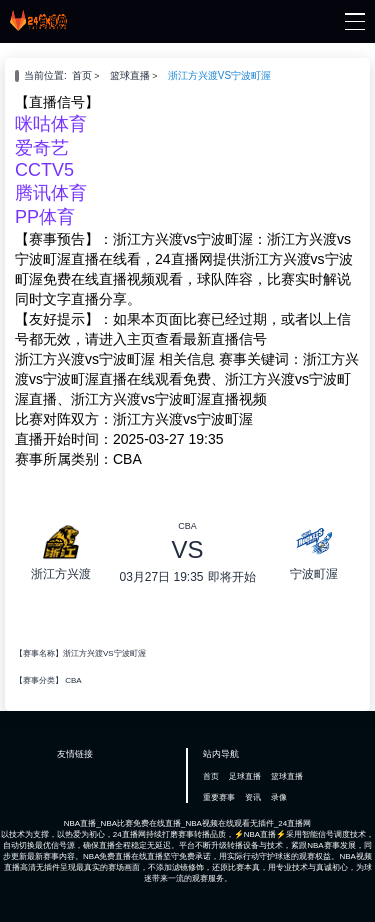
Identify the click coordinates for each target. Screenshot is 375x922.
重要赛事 (219, 797)
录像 (279, 797)
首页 (82, 75)
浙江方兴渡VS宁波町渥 (219, 75)
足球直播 (245, 776)
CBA (73, 680)
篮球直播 (130, 75)
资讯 (253, 797)
